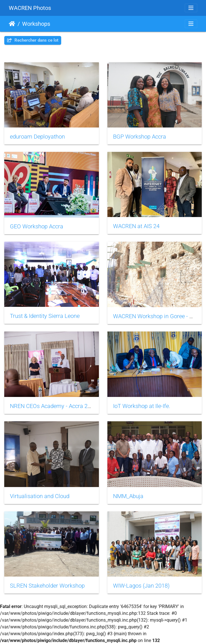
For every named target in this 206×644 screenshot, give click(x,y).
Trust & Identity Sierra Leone (45, 316)
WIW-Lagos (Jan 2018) (141, 586)
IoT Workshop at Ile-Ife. (142, 406)
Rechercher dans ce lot (33, 40)
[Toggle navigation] (191, 8)
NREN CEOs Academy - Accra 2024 (53, 406)
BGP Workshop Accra (140, 137)
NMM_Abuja (128, 496)
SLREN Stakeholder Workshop (47, 586)
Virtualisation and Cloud (40, 496)
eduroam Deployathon (37, 137)
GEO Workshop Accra (37, 226)
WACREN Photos (30, 8)
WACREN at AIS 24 (136, 226)
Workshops (36, 24)
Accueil (12, 24)
